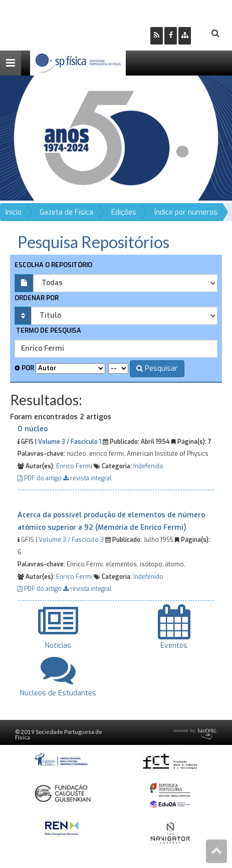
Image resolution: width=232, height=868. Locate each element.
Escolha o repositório (53, 265)
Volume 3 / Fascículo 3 (71, 540)
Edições (124, 212)
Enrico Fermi (74, 466)
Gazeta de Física (66, 212)
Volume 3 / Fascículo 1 (70, 442)
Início (14, 212)
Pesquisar (157, 368)
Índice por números (186, 212)
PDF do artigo (40, 478)
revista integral (87, 478)
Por (24, 368)
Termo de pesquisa (48, 330)
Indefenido (148, 466)
